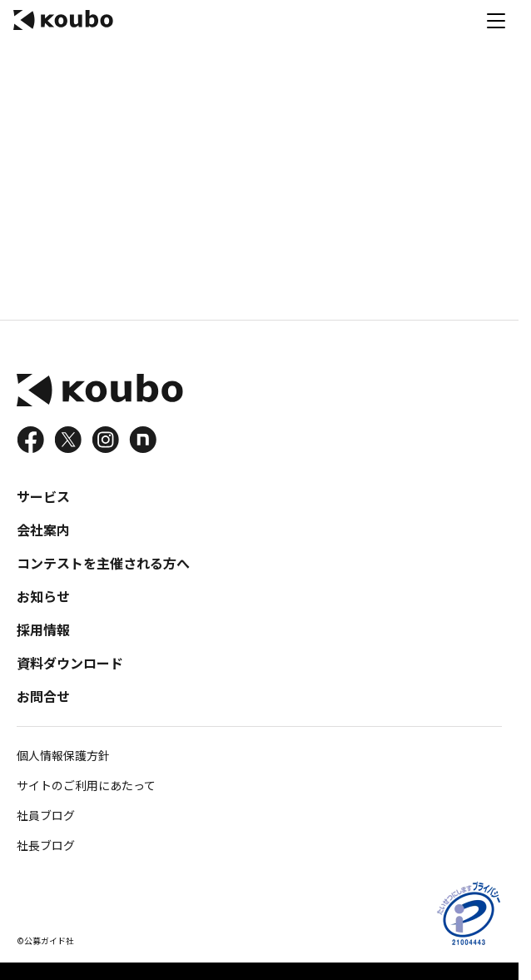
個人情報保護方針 (63, 755)
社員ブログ (46, 815)
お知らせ (43, 596)
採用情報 (43, 629)
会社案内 (43, 530)
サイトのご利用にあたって (86, 785)
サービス (43, 496)
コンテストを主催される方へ (103, 563)
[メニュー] (496, 20)
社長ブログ (46, 845)
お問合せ (43, 696)
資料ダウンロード (70, 663)
